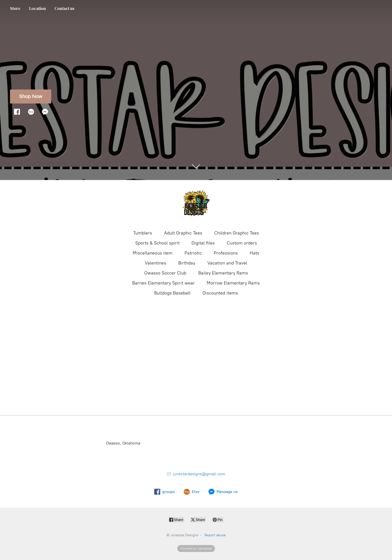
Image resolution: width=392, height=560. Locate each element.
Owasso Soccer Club (165, 273)
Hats (254, 253)
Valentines (155, 263)
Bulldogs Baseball (172, 293)
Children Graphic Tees (237, 233)
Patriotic (193, 253)
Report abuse (215, 535)
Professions (226, 253)
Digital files (203, 243)
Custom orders (242, 243)
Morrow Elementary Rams (233, 283)
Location (37, 8)
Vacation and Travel (227, 263)
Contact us (64, 8)
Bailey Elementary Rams (223, 273)
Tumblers (143, 233)
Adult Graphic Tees (183, 233)
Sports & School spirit (157, 243)
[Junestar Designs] (196, 204)
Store (15, 8)
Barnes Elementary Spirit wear (163, 283)
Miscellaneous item (153, 253)
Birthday (187, 263)
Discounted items (220, 293)
